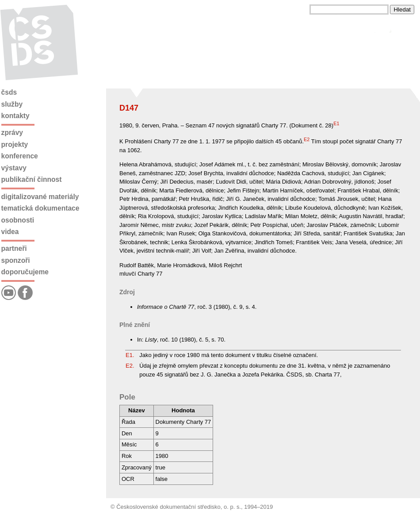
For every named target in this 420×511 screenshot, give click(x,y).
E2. (130, 366)
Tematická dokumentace (40, 208)
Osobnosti (18, 220)
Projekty (15, 144)
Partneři (14, 248)
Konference (20, 156)
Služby (12, 104)
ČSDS (9, 92)
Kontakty (15, 116)
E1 (336, 123)
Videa (10, 232)
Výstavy (14, 168)
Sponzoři (16, 260)
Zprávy (12, 133)
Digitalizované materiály (40, 197)
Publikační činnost (32, 179)
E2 (307, 139)
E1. (130, 355)
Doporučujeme (25, 272)
